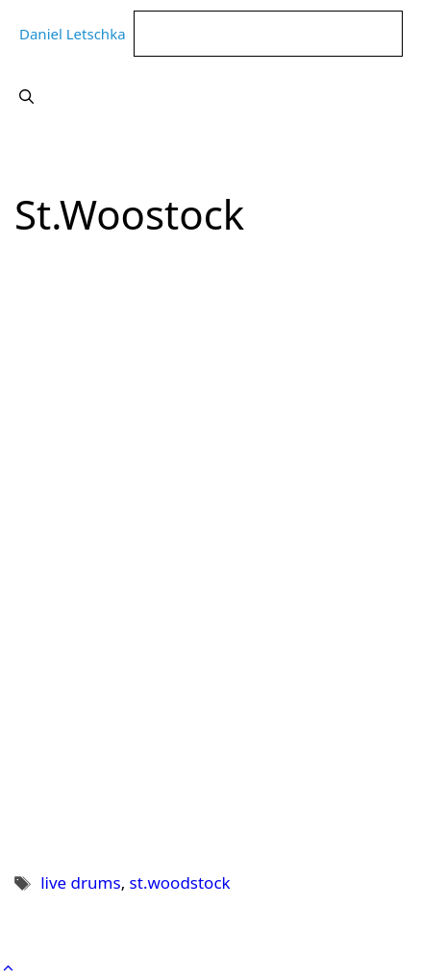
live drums (80, 882)
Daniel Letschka (73, 34)
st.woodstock (180, 882)
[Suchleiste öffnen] (26, 96)
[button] (8, 968)
